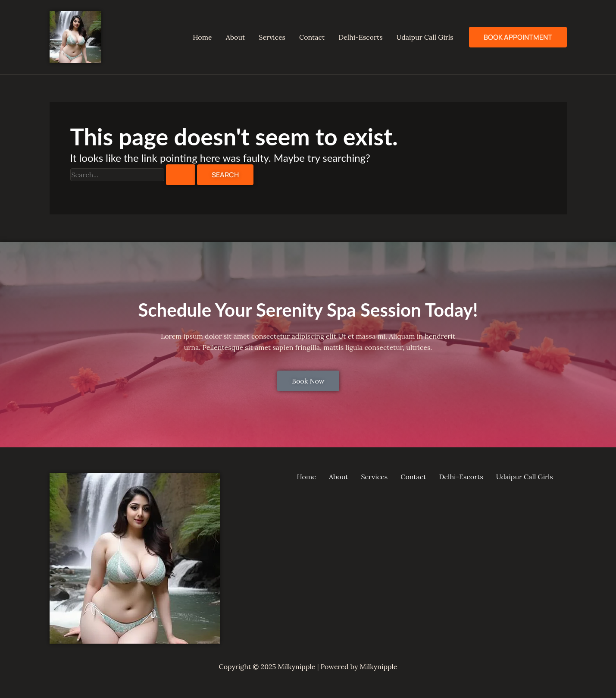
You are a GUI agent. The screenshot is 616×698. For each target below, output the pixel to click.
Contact (312, 37)
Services (272, 37)
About (235, 37)
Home (202, 37)
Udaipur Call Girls (425, 37)
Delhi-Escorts (360, 37)
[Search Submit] (181, 175)
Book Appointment (518, 37)
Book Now (308, 381)
